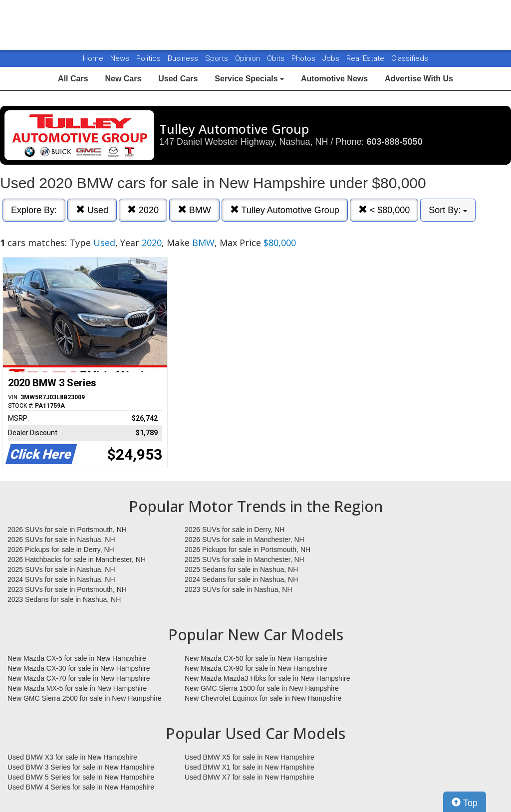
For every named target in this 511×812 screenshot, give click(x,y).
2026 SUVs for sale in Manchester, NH (245, 540)
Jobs (332, 58)
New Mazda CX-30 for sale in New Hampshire (79, 668)
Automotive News (334, 79)
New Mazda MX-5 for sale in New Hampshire (77, 688)
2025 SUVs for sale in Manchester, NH (245, 559)
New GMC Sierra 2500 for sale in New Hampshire (85, 698)
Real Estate (366, 58)
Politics (148, 58)
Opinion (249, 58)
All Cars (73, 79)
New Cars (123, 79)
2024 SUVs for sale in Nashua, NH (61, 579)
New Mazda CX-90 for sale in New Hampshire (256, 668)
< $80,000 (384, 210)
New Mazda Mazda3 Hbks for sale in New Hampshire (267, 678)
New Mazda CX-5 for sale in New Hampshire (77, 658)
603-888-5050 (395, 142)
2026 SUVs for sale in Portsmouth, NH (67, 530)
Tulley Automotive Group (285, 210)
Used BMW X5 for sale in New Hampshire (250, 757)
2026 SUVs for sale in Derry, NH (235, 530)
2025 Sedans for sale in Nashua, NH (241, 569)
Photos (304, 58)
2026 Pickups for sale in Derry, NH (61, 549)
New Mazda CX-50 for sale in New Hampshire (256, 658)
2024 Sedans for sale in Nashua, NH (241, 579)
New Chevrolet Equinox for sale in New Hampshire (263, 698)
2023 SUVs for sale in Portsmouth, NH (67, 589)
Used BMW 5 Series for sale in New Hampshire (81, 777)
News (120, 58)
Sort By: (448, 210)
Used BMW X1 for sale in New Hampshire (250, 767)
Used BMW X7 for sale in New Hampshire (250, 777)
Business (184, 58)
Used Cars (178, 79)
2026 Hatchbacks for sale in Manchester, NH (77, 559)
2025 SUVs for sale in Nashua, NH (61, 569)
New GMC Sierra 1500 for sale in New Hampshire (262, 688)
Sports (218, 58)
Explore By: (34, 210)
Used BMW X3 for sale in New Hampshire (72, 757)
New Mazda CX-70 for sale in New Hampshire (79, 678)
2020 (143, 210)
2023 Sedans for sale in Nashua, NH (64, 599)
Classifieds (410, 58)
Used (92, 210)
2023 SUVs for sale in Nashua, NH (239, 589)
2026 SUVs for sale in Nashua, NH (61, 540)
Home (93, 58)
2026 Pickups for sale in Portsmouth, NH (248, 549)
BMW (194, 210)
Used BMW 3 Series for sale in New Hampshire (81, 767)
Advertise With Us (419, 79)
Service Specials (249, 79)
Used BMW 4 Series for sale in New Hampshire (81, 787)
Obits (277, 58)
